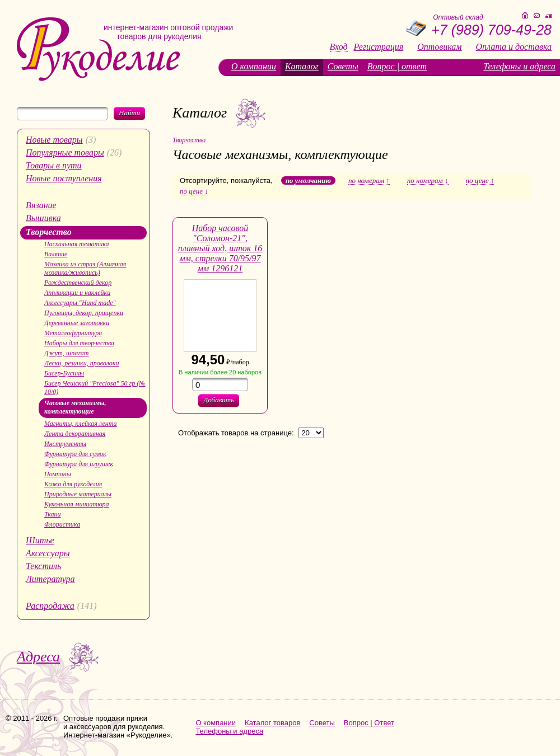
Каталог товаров (272, 723)
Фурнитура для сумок (75, 454)
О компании (254, 66)
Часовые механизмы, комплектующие (75, 407)
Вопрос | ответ (397, 66)
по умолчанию (308, 180)
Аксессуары (48, 553)
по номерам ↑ (369, 181)
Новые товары (54, 140)
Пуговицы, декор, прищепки (84, 313)
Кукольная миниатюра (77, 504)
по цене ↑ (480, 181)
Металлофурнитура (73, 333)
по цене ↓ (194, 191)
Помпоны (58, 474)
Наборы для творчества (79, 343)
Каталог (302, 66)
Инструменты (65, 444)
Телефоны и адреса (519, 66)
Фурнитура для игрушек (79, 464)
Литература (50, 579)
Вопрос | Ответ (369, 723)
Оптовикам (439, 47)
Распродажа (50, 606)
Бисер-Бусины (64, 373)
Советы (343, 66)
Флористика (62, 524)
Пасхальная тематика (77, 244)
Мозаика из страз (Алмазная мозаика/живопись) (85, 268)
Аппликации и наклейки (77, 293)
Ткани (53, 514)
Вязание (41, 205)
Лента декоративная (75, 434)
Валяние (56, 254)
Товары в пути (54, 165)
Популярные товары (65, 152)
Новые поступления (64, 178)
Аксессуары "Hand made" (80, 303)
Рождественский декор (78, 283)
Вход (339, 47)
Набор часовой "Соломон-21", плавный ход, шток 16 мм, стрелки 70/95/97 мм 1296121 (220, 248)
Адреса (38, 657)
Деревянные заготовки (77, 323)
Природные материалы (78, 494)
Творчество (49, 232)
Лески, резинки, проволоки (81, 363)
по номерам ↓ (428, 181)
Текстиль (43, 566)
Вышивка (43, 218)
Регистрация (379, 47)
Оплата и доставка (514, 47)
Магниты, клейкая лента (80, 424)
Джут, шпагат (67, 353)
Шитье (40, 540)
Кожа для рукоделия (73, 484)
